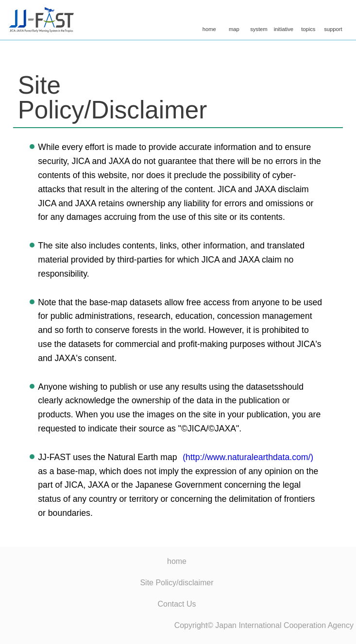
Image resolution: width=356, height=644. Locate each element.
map (234, 21)
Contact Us (177, 604)
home (209, 21)
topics (308, 21)
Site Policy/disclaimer (177, 583)
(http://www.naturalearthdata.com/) (248, 457)
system (259, 21)
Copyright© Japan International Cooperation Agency (264, 625)
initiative (283, 21)
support (333, 21)
